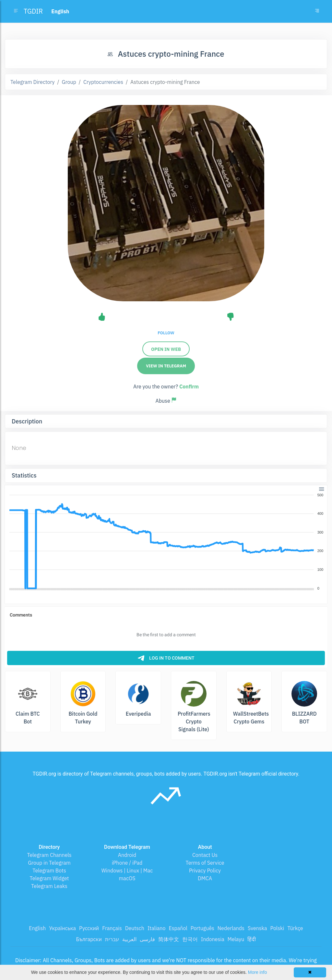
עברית (112, 939)
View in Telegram (166, 366)
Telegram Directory (32, 82)
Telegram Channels (49, 855)
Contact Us (205, 855)
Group (69, 82)
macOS (127, 878)
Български (89, 939)
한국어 (190, 939)
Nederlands (231, 928)
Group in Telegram (49, 863)
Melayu (236, 939)
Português (202, 928)
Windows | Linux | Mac (127, 870)
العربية (129, 939)
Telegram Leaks (49, 886)
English (37, 928)
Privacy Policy (205, 870)
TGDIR (33, 11)
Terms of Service (205, 863)
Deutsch (135, 928)
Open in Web (166, 349)
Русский (89, 928)
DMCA (205, 878)
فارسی (147, 939)
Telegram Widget (49, 878)
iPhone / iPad (127, 863)
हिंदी (252, 939)
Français (112, 928)
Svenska (257, 928)
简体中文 (169, 939)
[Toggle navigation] (317, 11)
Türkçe (295, 928)
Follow (166, 333)
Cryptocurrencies (103, 82)
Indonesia (213, 939)
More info (257, 972)
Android (127, 855)
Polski (277, 928)
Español (178, 928)
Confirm (189, 386)
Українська (62, 928)
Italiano (157, 928)
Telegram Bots (49, 870)
